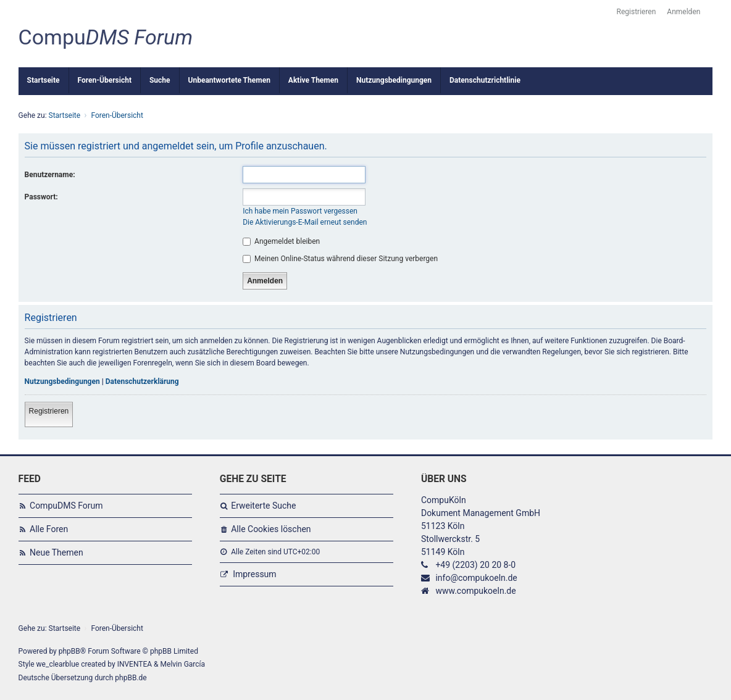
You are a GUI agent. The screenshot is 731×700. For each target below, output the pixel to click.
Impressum (254, 574)
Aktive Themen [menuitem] (313, 80)
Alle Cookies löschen (271, 529)
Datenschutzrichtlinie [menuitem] (485, 80)
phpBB (69, 651)
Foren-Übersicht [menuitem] (105, 80)
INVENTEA (135, 664)
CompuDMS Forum (66, 506)
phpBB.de (131, 678)
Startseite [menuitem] (44, 80)
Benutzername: (50, 175)
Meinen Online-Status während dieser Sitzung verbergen (340, 259)
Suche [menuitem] (160, 80)
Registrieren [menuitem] (637, 12)
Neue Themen (56, 552)
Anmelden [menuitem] (683, 12)
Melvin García (183, 664)
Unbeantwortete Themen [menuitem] (229, 80)
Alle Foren (49, 529)
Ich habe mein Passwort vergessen (300, 211)
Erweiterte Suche (263, 506)
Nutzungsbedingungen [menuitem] (394, 80)
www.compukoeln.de (475, 591)
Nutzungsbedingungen (62, 381)
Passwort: (41, 197)
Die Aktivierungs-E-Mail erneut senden (305, 222)
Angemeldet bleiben (281, 241)
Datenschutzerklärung (142, 381)
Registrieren (49, 411)
